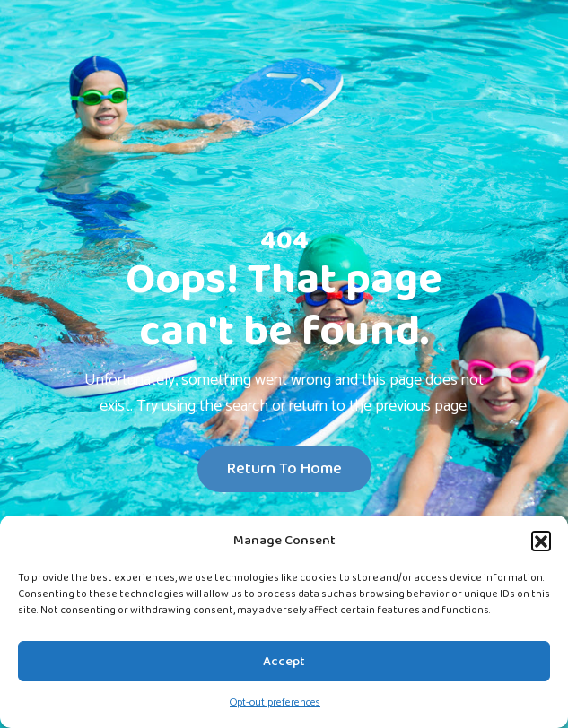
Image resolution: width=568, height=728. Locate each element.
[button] (541, 541)
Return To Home (284, 469)
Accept (284, 662)
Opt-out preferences (275, 702)
